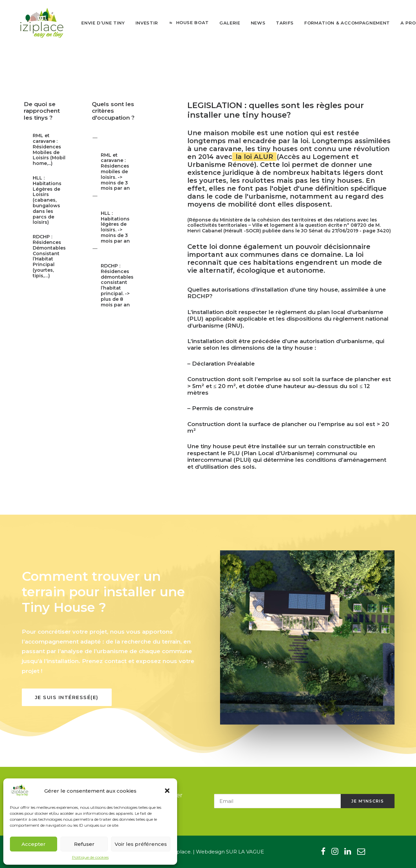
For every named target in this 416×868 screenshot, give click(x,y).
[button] (167, 791)
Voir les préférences (141, 844)
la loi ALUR (254, 163)
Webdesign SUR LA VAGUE (230, 852)
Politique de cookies (90, 857)
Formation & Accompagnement (341, 24)
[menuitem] (97, 24)
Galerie (224, 24)
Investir (140, 24)
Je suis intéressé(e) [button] (67, 704)
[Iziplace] (39, 24)
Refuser (84, 844)
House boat (186, 24)
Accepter (34, 844)
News (252, 24)
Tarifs (279, 24)
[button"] (323, 853)
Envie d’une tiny (97, 24)
